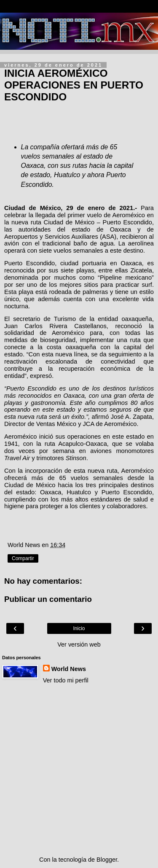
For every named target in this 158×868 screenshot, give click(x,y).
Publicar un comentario (48, 599)
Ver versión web (79, 644)
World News (69, 669)
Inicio (79, 628)
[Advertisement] (79, 770)
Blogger (107, 860)
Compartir (23, 558)
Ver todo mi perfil (66, 680)
